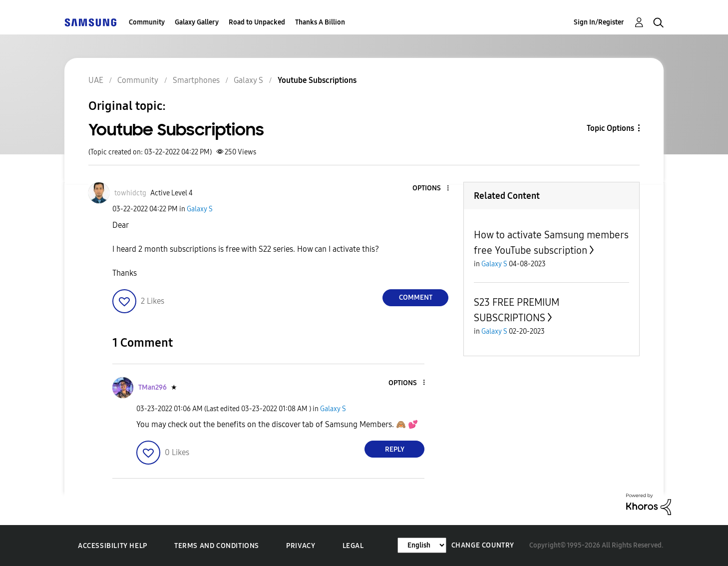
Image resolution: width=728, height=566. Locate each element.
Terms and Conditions (217, 546)
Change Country (483, 545)
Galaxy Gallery (197, 22)
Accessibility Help (113, 546)
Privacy (301, 546)
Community (147, 22)
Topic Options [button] (610, 128)
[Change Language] (422, 545)
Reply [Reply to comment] (395, 449)
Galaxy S (200, 209)
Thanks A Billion (320, 22)
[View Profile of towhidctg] (130, 193)
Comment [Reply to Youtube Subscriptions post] (416, 297)
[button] (431, 189)
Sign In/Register (599, 22)
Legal (353, 546)
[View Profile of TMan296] (153, 387)
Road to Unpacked (257, 22)
